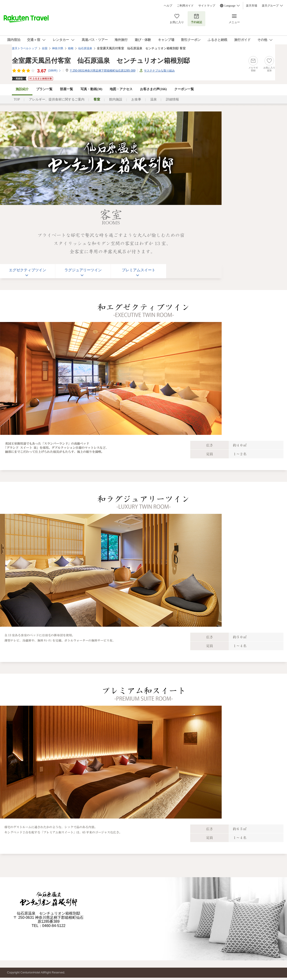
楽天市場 (252, 6)
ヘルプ (168, 6)
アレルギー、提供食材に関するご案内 (57, 99)
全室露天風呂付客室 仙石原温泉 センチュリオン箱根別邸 (101, 61)
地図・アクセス (121, 89)
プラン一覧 (44, 89)
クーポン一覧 (184, 89)
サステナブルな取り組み (159, 71)
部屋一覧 (66, 89)
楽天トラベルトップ (24, 48)
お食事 (136, 99)
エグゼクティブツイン (28, 270)
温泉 (154, 99)
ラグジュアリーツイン (83, 270)
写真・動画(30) (91, 89)
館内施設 (116, 99)
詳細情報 (172, 99)
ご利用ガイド (185, 6)
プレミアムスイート (139, 270)
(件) (55, 71)
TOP (17, 99)
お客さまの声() (153, 89)
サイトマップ (207, 6)
